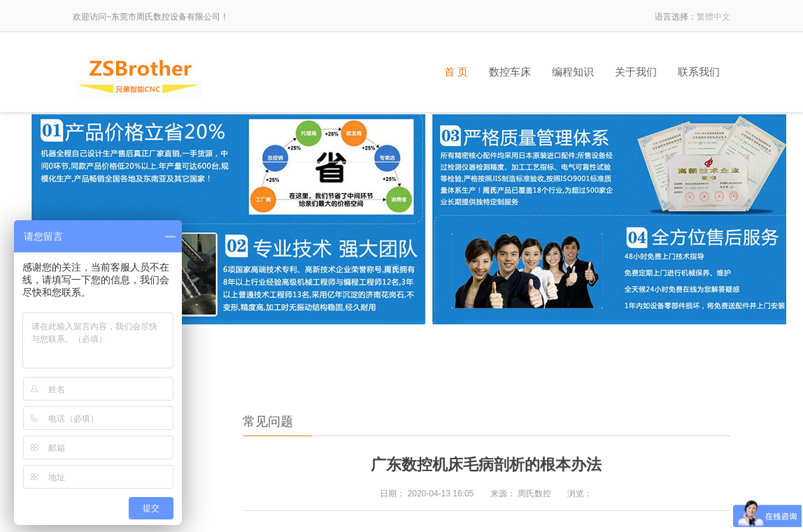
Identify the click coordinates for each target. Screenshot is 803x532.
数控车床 (510, 72)
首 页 (456, 72)
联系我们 (699, 72)
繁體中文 (713, 17)
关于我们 (636, 72)
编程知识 (573, 72)
